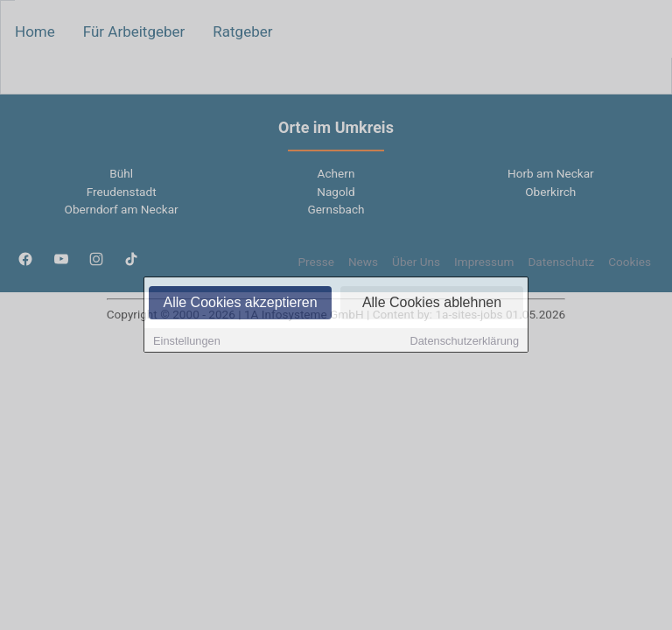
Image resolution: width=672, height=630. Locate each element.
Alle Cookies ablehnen (432, 303)
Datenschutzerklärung (465, 342)
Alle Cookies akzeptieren (240, 303)
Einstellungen (187, 342)
